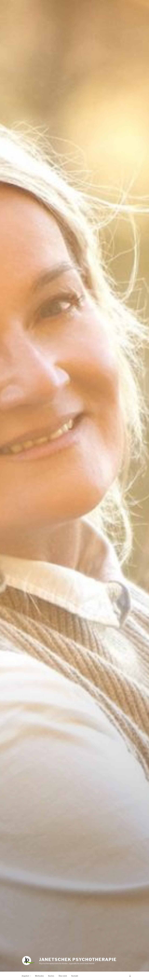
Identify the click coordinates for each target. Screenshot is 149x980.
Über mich (63, 976)
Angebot (26, 976)
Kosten (51, 976)
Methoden (39, 976)
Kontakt (75, 976)
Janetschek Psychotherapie (78, 959)
